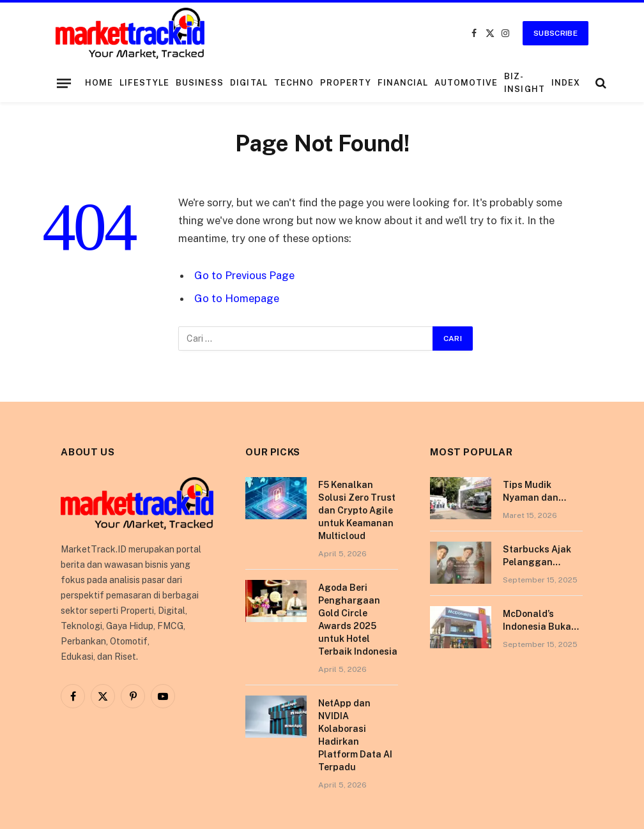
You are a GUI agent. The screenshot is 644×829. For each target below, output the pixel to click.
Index (566, 83)
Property (346, 83)
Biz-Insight (524, 83)
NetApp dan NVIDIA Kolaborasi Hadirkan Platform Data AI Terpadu (355, 735)
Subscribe (556, 33)
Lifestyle (144, 83)
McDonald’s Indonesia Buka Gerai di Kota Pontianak (537, 621)
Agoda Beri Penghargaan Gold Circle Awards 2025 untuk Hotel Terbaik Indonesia (358, 620)
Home (99, 83)
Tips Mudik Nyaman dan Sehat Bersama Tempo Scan (537, 492)
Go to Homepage (237, 298)
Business (200, 83)
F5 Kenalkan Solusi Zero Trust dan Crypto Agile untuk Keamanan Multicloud (357, 510)
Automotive (466, 83)
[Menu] (64, 83)
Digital (249, 83)
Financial (403, 83)
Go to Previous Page (244, 275)
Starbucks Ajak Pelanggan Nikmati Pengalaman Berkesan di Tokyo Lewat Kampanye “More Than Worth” (540, 556)
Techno (294, 83)
